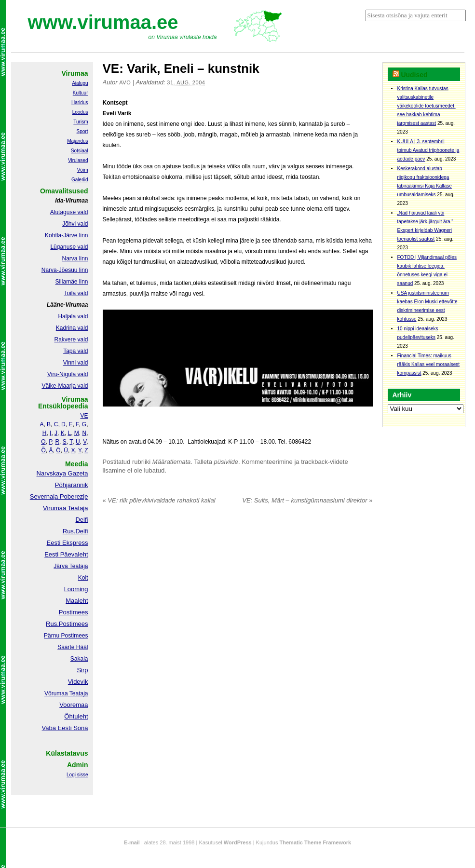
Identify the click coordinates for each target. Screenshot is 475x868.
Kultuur (81, 93)
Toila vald (76, 293)
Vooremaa (74, 705)
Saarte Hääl (73, 647)
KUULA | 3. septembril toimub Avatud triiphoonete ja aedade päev (428, 150)
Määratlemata (171, 462)
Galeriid (80, 180)
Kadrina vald (72, 328)
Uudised (414, 75)
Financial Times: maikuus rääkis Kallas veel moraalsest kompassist (429, 364)
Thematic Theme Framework (316, 842)
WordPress (238, 842)
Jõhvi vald (75, 224)
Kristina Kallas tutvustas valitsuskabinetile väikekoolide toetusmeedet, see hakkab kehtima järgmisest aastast (427, 106)
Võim (83, 170)
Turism (81, 122)
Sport (82, 131)
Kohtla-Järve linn (66, 235)
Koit (83, 578)
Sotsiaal (80, 151)
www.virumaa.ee (103, 22)
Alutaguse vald (69, 212)
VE (84, 416)
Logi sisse (77, 775)
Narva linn (75, 258)
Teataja (78, 693)
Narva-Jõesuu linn (65, 270)
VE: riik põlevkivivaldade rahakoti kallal (159, 500)
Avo (125, 82)
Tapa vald (75, 351)
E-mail (132, 842)
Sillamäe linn (71, 282)
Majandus (77, 141)
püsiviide (226, 462)
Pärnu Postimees (66, 636)
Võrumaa (56, 693)
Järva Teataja (71, 566)
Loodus (80, 112)
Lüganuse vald (69, 247)
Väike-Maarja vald (65, 386)
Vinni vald (76, 363)
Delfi (81, 520)
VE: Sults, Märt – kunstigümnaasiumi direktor (307, 500)
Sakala (79, 659)
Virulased (78, 160)
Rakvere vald (71, 339)
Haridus (80, 102)
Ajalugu (80, 83)
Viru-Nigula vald (68, 374)
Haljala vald (73, 316)
